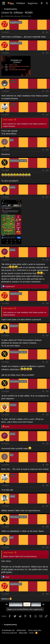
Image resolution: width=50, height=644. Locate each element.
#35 (47, 465)
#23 (47, 91)
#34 (47, 444)
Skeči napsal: (8, 120)
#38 (47, 527)
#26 (47, 170)
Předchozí (16, 604)
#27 (47, 197)
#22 (47, 53)
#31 (47, 362)
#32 (47, 391)
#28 (47, 260)
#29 (47, 303)
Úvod (31, 633)
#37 (47, 506)
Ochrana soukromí (9, 633)
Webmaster (21, 630)
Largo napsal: (8, 552)
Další (36, 604)
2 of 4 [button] (27, 604)
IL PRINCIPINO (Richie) (12, 16)
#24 (47, 115)
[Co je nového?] (42, 3)
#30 (47, 336)
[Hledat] (47, 3)
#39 (47, 547)
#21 (47, 32)
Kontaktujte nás (8, 630)
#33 (47, 415)
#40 (47, 594)
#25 (47, 150)
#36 (47, 485)
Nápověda (23, 633)
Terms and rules (35, 630)
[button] (4, 3)
